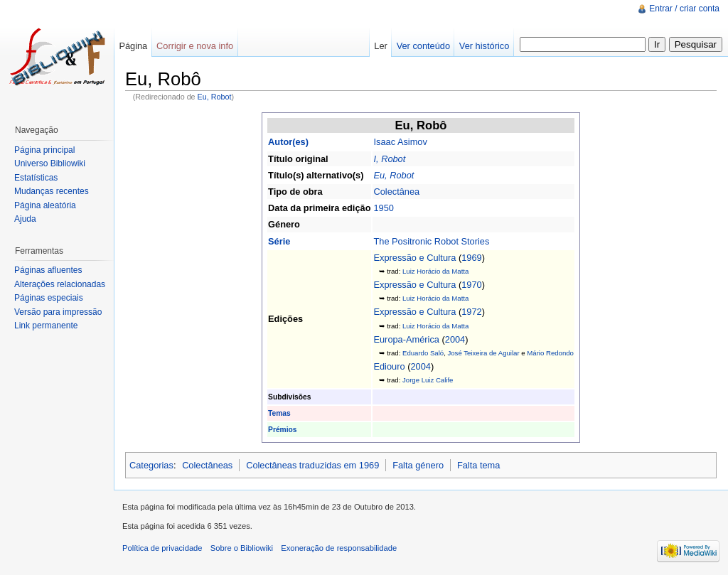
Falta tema (478, 465)
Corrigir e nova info (195, 46)
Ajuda (25, 219)
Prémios (282, 430)
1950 (383, 208)
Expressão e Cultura (414, 258)
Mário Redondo (550, 353)
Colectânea (396, 192)
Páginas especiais (49, 298)
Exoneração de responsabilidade (339, 548)
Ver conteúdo (423, 46)
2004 (455, 339)
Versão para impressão (58, 312)
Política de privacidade (162, 548)
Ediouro (389, 366)
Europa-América (406, 339)
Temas (279, 413)
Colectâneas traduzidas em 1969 (312, 465)
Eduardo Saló (423, 353)
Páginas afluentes (48, 270)
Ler (381, 46)
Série (279, 241)
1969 (471, 258)
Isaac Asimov (400, 142)
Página (133, 46)
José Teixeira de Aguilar (483, 353)
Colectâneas (207, 465)
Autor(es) (288, 142)
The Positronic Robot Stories (431, 241)
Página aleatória (45, 205)
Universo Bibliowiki (50, 163)
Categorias (151, 465)
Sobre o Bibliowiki (242, 548)
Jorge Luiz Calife (428, 380)
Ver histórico (484, 46)
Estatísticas (36, 178)
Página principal (44, 150)
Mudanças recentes (52, 191)
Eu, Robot (215, 97)
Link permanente (46, 326)
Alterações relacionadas (60, 284)
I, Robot (389, 159)
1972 (471, 312)
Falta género (418, 465)
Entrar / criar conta (684, 9)
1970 (471, 285)
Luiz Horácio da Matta (435, 271)
